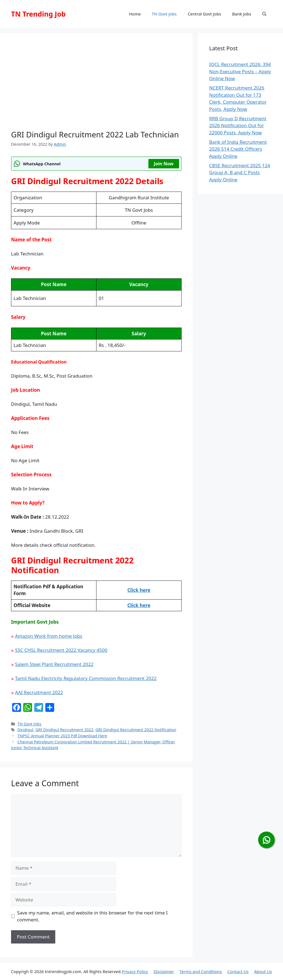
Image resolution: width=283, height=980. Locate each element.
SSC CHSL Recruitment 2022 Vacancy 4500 (61, 650)
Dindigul (25, 730)
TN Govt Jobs (164, 14)
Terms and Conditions (201, 971)
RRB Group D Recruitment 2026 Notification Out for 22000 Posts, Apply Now (238, 126)
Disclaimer (164, 971)
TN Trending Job (38, 14)
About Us (263, 971)
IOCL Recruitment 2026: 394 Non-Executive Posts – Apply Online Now (240, 71)
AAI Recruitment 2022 (39, 692)
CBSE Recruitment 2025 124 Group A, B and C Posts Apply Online (240, 173)
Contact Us (238, 971)
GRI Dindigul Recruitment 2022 (64, 730)
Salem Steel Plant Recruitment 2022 (54, 664)
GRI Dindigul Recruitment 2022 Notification (136, 730)
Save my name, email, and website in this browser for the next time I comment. (92, 916)
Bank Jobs (242, 14)
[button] (264, 14)
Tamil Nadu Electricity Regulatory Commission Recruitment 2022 (86, 678)
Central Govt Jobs (204, 14)
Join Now (164, 164)
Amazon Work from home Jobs (49, 636)
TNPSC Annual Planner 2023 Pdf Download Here (62, 736)
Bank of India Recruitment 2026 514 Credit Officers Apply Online (238, 149)
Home (135, 14)
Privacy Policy (135, 971)
